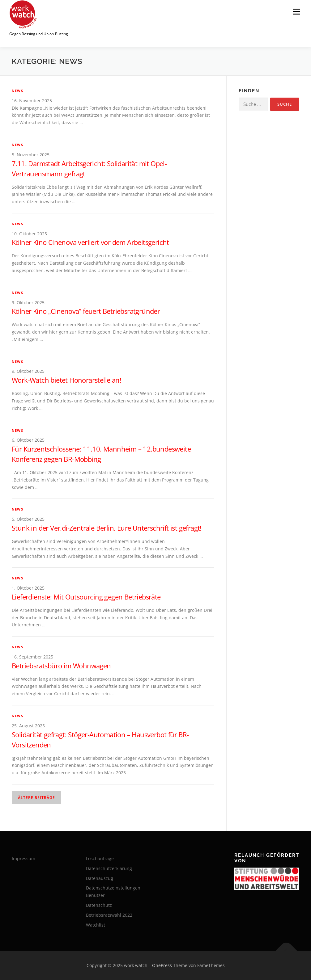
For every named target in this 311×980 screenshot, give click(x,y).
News (17, 91)
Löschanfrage (100, 858)
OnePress (162, 965)
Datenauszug (100, 878)
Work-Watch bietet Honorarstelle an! (66, 380)
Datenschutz (99, 905)
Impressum (23, 858)
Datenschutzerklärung (109, 868)
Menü (296, 12)
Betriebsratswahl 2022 (109, 915)
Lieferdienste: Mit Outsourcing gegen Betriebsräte (86, 597)
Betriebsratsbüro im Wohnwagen (61, 666)
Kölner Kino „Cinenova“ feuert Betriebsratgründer (86, 311)
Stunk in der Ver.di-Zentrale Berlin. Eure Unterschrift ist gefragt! (107, 528)
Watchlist (96, 925)
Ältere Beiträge (36, 798)
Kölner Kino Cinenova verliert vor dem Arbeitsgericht (90, 242)
